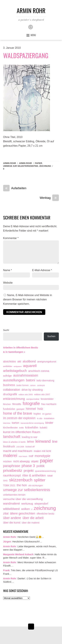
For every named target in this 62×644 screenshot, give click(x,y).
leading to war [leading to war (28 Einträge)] (30, 437)
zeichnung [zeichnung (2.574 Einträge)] (45, 508)
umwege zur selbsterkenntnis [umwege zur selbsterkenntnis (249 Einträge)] (27, 490)
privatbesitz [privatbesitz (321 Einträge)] (13, 471)
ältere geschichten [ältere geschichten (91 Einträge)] (22, 513)
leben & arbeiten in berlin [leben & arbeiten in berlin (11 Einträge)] (14, 442)
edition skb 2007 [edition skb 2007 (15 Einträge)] (42, 394)
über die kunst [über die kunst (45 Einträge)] (12, 523)
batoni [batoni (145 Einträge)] (31, 380)
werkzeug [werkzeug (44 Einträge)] (27, 504)
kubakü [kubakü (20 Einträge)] (43, 428)
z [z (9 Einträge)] (32, 509)
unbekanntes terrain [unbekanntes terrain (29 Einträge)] (14, 495)
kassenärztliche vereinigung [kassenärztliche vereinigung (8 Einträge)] (32, 423)
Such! (6, 330)
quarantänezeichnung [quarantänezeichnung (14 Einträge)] (45, 471)
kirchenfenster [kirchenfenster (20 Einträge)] (10, 428)
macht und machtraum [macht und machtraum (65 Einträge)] (18, 451)
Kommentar (11, 238)
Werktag (49, 198)
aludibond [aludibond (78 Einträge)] (29, 361)
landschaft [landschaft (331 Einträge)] (12, 437)
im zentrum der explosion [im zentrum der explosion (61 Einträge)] (19, 418)
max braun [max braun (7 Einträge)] (23, 456)
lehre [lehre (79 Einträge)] (31, 442)
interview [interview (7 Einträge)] (7, 423)
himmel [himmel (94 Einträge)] (31, 409)
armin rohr (25, 163)
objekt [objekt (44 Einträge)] (35, 461)
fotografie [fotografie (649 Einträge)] (31, 404)
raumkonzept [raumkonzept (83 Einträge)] (12, 475)
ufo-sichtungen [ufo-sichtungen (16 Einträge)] (36, 485)
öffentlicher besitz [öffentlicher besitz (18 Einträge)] (46, 514)
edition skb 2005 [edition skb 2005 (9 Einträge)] (26, 394)
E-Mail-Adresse (42, 270)
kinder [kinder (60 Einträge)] (49, 423)
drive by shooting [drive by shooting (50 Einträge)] (32, 390)
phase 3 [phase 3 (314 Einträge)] (28, 466)
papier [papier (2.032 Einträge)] (46, 461)
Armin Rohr (10, 163)
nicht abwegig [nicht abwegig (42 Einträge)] (21, 461)
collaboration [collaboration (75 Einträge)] (12, 390)
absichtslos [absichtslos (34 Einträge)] (10, 361)
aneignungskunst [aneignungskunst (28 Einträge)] (47, 361)
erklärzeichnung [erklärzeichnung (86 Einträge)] (14, 399)
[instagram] (31, 27)
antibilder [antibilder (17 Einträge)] (8, 366)
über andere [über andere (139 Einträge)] (12, 518)
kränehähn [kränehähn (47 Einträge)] (32, 427)
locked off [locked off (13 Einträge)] (30, 447)
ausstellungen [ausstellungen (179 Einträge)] (14, 380)
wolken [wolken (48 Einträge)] (25, 509)
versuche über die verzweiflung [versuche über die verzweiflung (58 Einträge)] (23, 499)
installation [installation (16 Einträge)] (49, 418)
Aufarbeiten (15, 188)
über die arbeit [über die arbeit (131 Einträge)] (33, 518)
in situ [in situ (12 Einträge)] (40, 418)
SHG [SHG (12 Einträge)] (5, 481)
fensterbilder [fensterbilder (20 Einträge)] (47, 399)
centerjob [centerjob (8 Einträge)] (41, 385)
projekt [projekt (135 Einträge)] (29, 471)
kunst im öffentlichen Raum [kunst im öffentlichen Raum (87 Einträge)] (22, 432)
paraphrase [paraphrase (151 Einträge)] (12, 466)
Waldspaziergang (26, 55)
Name (8, 270)
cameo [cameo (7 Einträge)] (33, 385)
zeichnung (45, 166)
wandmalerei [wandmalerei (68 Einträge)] (11, 504)
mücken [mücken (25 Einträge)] (7, 461)
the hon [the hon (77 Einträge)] (22, 485)
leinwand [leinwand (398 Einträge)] (43, 441)
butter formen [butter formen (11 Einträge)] (23, 385)
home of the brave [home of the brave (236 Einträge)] (18, 413)
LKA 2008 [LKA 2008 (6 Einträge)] (20, 447)
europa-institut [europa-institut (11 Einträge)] (33, 399)
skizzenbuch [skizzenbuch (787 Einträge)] (21, 480)
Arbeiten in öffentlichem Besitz (21, 348)
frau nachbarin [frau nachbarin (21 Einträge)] (49, 404)
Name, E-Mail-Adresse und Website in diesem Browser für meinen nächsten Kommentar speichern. (28, 299)
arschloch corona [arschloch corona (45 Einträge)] (39, 371)
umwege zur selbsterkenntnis (21, 166)
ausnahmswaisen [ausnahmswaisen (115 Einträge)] (26, 375)
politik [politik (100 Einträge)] (41, 466)
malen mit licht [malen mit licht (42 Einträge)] (42, 451)
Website (8, 283)
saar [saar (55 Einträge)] (50, 475)
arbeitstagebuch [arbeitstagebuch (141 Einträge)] (15, 371)
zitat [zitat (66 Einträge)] (6, 514)
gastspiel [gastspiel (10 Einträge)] (21, 409)
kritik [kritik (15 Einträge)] (21, 428)
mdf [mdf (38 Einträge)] (31, 456)
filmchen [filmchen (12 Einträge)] (7, 404)
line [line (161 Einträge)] (55, 441)
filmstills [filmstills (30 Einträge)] (17, 404)
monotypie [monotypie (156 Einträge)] (43, 456)
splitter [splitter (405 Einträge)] (40, 480)
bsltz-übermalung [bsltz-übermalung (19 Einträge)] (45, 381)
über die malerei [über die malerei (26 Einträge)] (31, 523)
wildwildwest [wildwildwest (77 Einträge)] (11, 509)
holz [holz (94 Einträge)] (40, 409)
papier (39, 163)
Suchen (51, 336)
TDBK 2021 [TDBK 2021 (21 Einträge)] (9, 485)
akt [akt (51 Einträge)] (19, 361)
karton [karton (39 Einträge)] (15, 423)
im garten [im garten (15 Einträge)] (47, 414)
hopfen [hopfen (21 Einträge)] (37, 414)
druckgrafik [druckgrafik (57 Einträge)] (10, 394)
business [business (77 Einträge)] (9, 385)
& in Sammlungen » (14, 352)
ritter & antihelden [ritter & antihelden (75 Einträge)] (34, 475)
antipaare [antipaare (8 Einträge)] (18, 366)
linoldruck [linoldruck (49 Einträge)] (9, 446)
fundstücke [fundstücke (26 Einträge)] (9, 409)
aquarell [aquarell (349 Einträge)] (30, 366)
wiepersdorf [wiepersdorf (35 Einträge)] (41, 504)
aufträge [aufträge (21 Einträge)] (7, 376)
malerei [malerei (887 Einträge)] (10, 456)
